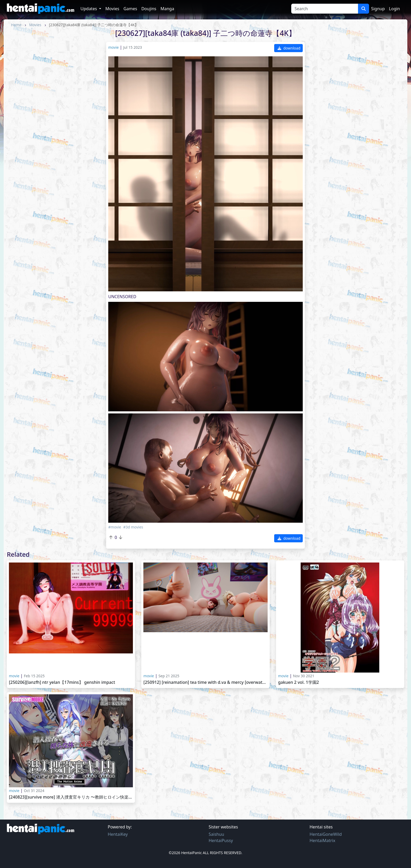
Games (130, 9)
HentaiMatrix (322, 840)
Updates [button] (89, 9)
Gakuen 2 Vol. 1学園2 (299, 682)
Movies (112, 9)
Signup (378, 9)
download (289, 48)
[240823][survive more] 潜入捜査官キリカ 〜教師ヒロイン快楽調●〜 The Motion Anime (71, 797)
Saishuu (216, 834)
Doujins (149, 9)
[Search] (325, 9)
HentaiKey (118, 834)
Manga (167, 9)
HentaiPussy (221, 840)
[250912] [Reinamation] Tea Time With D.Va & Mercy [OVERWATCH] (205, 682)
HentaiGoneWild (326, 834)
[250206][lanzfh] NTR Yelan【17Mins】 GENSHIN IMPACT (62, 682)
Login (394, 9)
